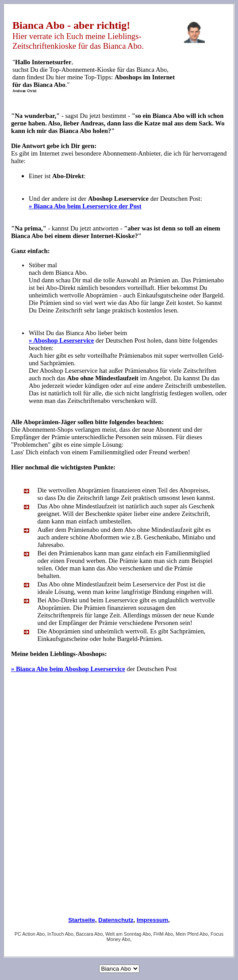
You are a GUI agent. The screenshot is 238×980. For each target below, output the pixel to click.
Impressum (152, 920)
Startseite (82, 920)
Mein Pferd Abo (192, 934)
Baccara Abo (89, 934)
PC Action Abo (30, 934)
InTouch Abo (60, 934)
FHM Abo (163, 934)
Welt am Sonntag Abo (128, 934)
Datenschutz (116, 920)
